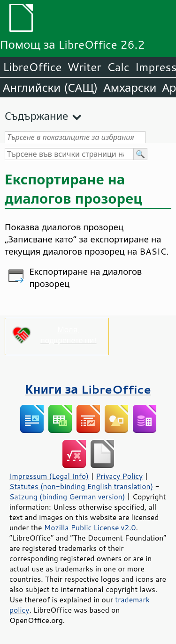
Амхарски (130, 88)
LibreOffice (32, 67)
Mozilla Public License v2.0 (90, 527)
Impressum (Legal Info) (49, 476)
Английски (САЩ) (50, 88)
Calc (118, 67)
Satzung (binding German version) (67, 497)
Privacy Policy (119, 476)
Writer (84, 67)
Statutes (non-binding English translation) (81, 486)
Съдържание (36, 116)
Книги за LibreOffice (88, 389)
